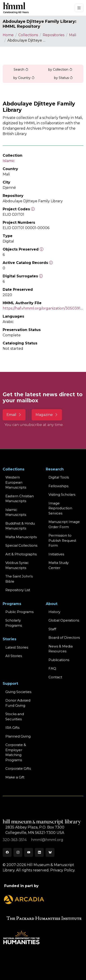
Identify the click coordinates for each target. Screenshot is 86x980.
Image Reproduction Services (60, 508)
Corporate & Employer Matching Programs (16, 752)
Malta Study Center (59, 565)
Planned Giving (18, 736)
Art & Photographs (21, 554)
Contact (55, 677)
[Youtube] (29, 852)
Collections (28, 35)
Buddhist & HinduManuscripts (20, 526)
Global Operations (64, 620)
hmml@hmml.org (47, 840)
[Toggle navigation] (79, 8)
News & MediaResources (61, 649)
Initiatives (56, 554)
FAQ (52, 668)
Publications (59, 660)
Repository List (18, 590)
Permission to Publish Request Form (62, 540)
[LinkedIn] (39, 852)
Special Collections (21, 545)
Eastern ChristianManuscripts (20, 499)
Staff (52, 629)
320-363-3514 (15, 840)
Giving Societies (18, 692)
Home (8, 35)
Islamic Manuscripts (16, 512)
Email (14, 415)
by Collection (60, 70)
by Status (63, 78)
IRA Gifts (12, 728)
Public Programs (19, 612)
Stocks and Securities (15, 717)
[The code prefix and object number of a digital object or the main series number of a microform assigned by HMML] (33, 209)
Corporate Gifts (18, 768)
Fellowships (58, 486)
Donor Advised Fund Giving (18, 703)
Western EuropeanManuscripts (16, 482)
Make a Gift (15, 777)
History (54, 612)
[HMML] (16, 8)
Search (21, 70)
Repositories (53, 35)
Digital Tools (59, 477)
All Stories (14, 656)
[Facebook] (7, 852)
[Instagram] (18, 852)
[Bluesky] (50, 852)
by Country (24, 78)
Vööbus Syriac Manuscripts (17, 565)
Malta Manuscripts (21, 537)
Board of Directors (64, 638)
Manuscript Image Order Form (64, 524)
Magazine (47, 415)
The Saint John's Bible (19, 579)
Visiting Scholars (62, 494)
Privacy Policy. (63, 870)
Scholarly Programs (14, 623)
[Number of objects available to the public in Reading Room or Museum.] (51, 263)
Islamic (9, 161)
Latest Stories (17, 647)
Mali (73, 35)
